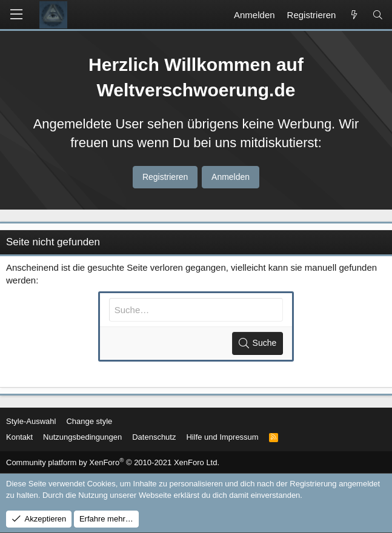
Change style (89, 421)
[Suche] (378, 15)
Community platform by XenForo (113, 462)
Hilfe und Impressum (222, 437)
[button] (16, 15)
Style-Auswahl (31, 421)
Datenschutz (154, 437)
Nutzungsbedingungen (82, 437)
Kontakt (19, 437)
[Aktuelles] (354, 15)
